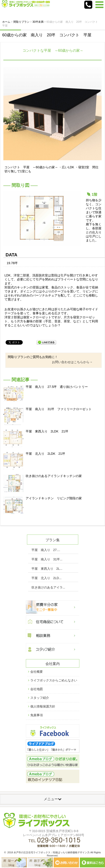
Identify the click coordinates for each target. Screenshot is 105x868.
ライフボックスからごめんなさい (54, 680)
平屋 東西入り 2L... (47, 569)
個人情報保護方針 (43, 706)
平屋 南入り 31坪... (47, 559)
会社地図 (37, 689)
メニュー (53, 799)
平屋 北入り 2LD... (46, 578)
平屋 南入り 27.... (46, 550)
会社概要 (37, 672)
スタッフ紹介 (40, 698)
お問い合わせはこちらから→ (72, 362)
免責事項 (37, 715)
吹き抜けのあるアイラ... (48, 587)
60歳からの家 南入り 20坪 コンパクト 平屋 (47, 35)
